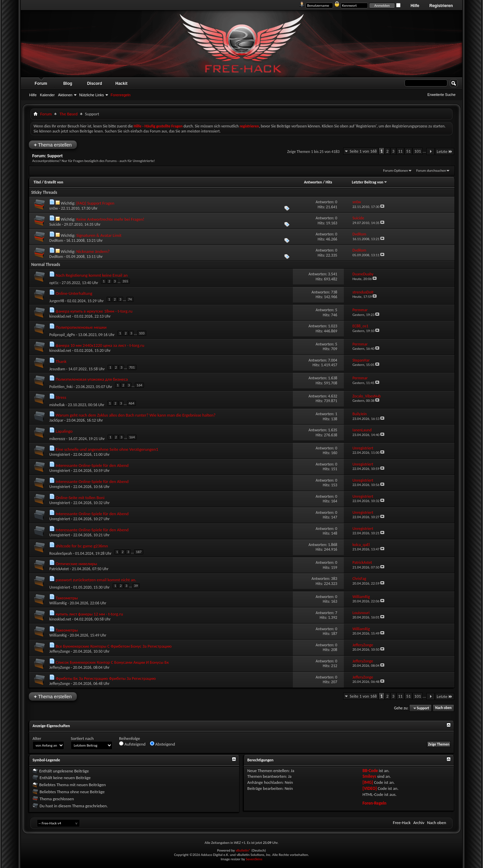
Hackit (121, 84)
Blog (68, 84)
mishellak (57, 405)
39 (136, 586)
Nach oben (443, 708)
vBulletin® (243, 850)
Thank (61, 361)
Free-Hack (402, 823)
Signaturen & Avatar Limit (99, 235)
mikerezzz (57, 439)
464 (132, 403)
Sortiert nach (82, 738)
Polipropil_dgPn (62, 335)
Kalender (47, 95)
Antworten (313, 182)
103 (142, 333)
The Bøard (68, 114)
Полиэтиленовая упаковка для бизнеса (92, 379)
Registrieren (441, 6)
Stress (61, 397)
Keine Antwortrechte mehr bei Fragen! (110, 219)
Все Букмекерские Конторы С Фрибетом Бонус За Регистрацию (114, 646)
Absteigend (163, 744)
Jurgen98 (57, 301)
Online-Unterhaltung (74, 293)
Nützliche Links (92, 95)
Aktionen (65, 95)
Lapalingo (64, 431)
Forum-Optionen (395, 171)
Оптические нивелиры (76, 564)
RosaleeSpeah (61, 553)
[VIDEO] (370, 788)
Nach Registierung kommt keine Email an (92, 275)
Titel (37, 182)
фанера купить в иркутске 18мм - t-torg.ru (94, 311)
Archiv (419, 823)
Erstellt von (54, 182)
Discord (95, 84)
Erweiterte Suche (441, 95)
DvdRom (56, 240)
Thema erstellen (53, 145)
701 (132, 367)
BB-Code (370, 771)
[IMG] (368, 782)
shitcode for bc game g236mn (82, 546)
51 (408, 151)
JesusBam (57, 369)
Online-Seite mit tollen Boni (80, 498)
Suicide (55, 224)
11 (400, 151)
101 (418, 151)
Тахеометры (67, 598)
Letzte (445, 151)
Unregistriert (60, 454)
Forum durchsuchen (431, 171)
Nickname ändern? (93, 251)
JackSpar (56, 420)
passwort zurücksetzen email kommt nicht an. (96, 580)
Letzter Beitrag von (370, 182)
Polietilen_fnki (61, 387)
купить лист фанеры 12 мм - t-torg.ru (89, 614)
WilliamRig (58, 603)
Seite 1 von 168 (363, 151)
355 (125, 281)
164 (139, 385)
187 (139, 552)
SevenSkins (254, 859)
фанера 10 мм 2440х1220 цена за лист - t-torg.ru (100, 345)
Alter (37, 738)
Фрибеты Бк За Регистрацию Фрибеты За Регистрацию (106, 678)
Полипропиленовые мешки (81, 327)
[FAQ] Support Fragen (95, 203)
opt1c (54, 283)
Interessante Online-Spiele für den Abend (92, 465)
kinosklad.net (60, 316)
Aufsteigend (132, 744)
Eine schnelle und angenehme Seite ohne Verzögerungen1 (107, 449)
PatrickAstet (59, 569)
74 (130, 299)
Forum (41, 84)
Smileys (369, 776)
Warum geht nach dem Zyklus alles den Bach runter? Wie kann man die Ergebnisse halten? (136, 415)
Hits (329, 182)
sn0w (54, 208)
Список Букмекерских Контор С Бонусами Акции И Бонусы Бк (112, 662)
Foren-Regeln (374, 803)
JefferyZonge (60, 651)
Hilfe (415, 6)
